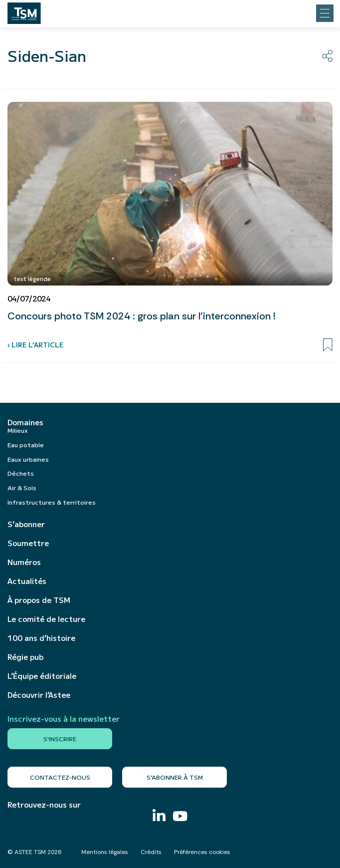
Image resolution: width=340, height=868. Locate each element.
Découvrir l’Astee (39, 695)
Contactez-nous (60, 777)
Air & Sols (22, 487)
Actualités (27, 581)
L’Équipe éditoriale (42, 676)
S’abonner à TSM (175, 777)
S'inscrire (60, 738)
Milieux (18, 430)
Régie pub (25, 657)
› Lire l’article (35, 345)
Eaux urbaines (28, 459)
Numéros (24, 562)
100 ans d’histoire (41, 638)
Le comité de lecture (46, 619)
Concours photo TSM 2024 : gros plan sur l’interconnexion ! (142, 316)
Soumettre (28, 543)
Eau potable (26, 444)
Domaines (25, 422)
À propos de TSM (39, 600)
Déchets (21, 473)
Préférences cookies (202, 852)
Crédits (151, 852)
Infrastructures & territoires (52, 502)
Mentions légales (105, 852)
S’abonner (26, 524)
